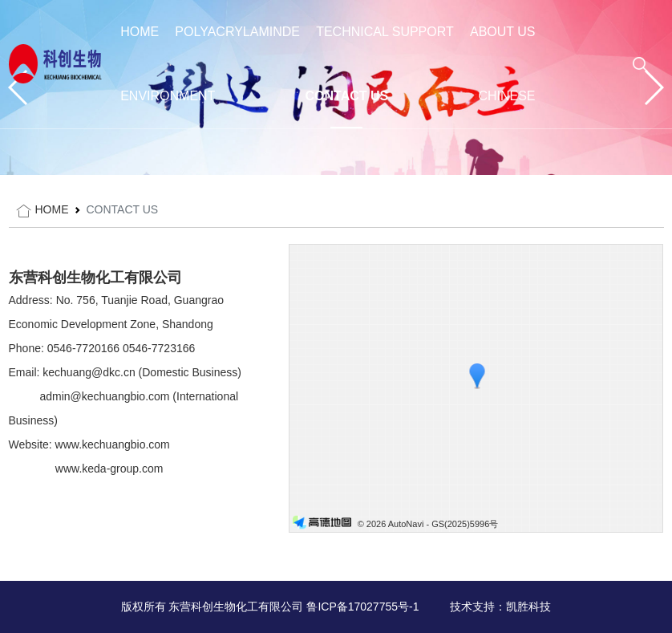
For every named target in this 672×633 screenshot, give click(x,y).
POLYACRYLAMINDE (237, 32)
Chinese (506, 96)
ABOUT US (503, 32)
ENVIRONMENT (168, 96)
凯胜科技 (528, 607)
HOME (140, 32)
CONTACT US (347, 96)
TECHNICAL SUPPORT (385, 32)
